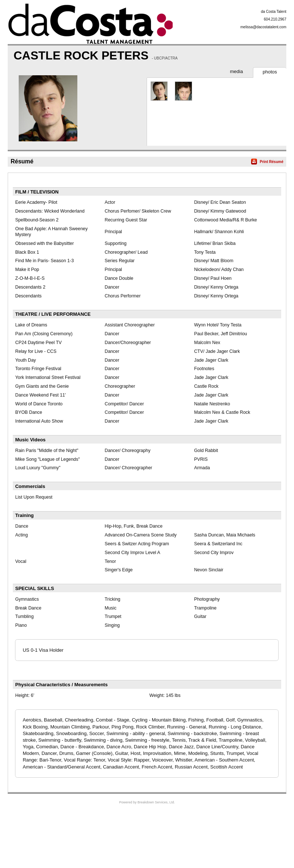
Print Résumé (272, 162)
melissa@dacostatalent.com (263, 27)
